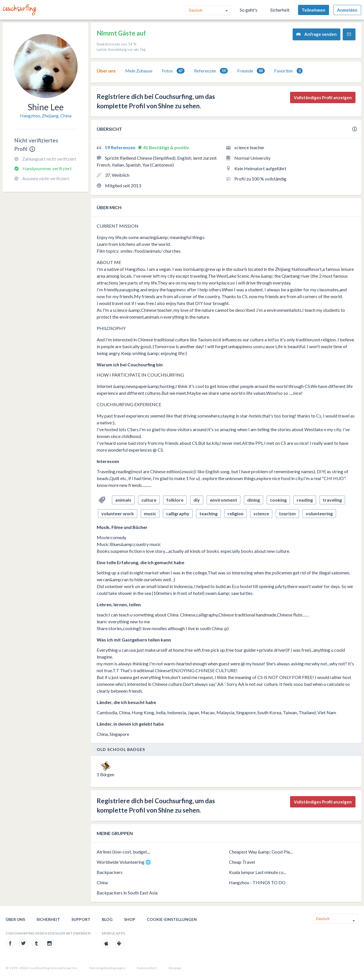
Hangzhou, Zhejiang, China (46, 116)
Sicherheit (280, 10)
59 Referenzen (121, 147)
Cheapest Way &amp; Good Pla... (261, 852)
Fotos (173, 71)
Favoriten (288, 71)
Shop (130, 919)
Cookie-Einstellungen (172, 919)
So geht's (249, 10)
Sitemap (175, 968)
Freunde (251, 71)
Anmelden (347, 10)
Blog (107, 919)
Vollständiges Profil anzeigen (323, 97)
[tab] (106, 71)
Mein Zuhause (139, 71)
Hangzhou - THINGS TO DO (257, 882)
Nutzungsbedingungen (107, 968)
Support (81, 919)
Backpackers (110, 872)
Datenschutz (147, 968)
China (102, 882)
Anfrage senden (317, 34)
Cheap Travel (242, 862)
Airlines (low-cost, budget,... (124, 852)
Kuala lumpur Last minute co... (258, 872)
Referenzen (211, 71)
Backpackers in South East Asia (127, 893)
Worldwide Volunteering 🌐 (124, 862)
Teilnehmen (314, 10)
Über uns (106, 71)
